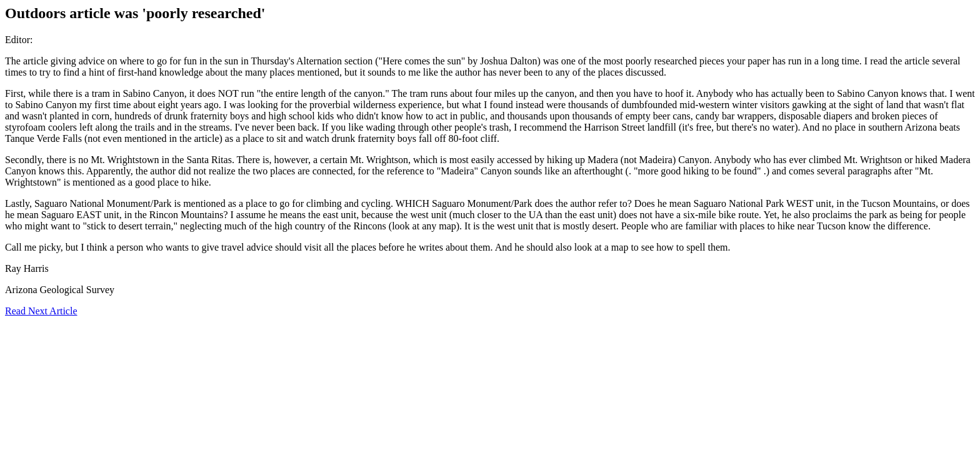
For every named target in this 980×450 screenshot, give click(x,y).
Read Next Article (41, 311)
